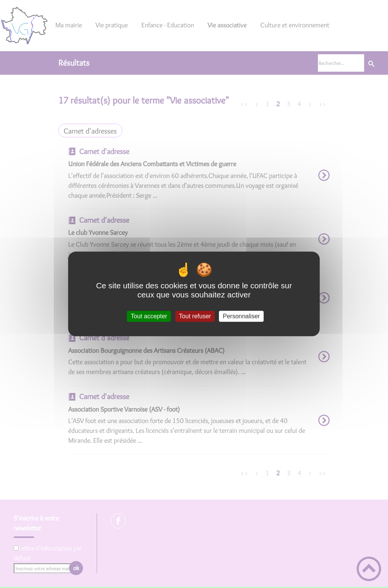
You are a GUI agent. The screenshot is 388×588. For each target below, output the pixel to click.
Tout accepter (149, 316)
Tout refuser (195, 316)
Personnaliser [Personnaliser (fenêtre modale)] (241, 316)
